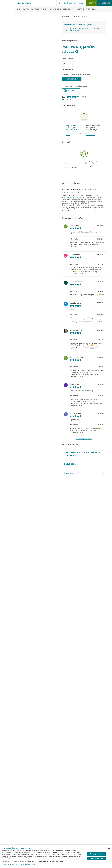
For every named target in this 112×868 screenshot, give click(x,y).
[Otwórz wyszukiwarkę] (59, 3)
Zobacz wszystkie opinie (84, 439)
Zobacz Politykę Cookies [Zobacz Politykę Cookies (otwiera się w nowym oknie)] (29, 864)
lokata (68, 135)
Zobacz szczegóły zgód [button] (10, 864)
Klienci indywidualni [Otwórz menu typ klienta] (24, 3)
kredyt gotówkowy (72, 131)
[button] (65, 163)
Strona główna (67, 16)
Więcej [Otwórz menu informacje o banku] (81, 3)
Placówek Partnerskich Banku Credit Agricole (80, 196)
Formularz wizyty (72, 79)
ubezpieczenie (91, 135)
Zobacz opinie (66, 100)
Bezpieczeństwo (70, 3)
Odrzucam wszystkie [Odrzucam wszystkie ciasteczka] (97, 858)
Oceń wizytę (70, 90)
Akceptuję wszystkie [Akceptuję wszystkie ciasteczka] (97, 854)
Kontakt (77, 16)
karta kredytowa (71, 129)
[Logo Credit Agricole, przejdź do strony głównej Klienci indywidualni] (8, 6)
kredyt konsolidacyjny (73, 133)
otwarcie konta (71, 125)
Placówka (85, 16)
